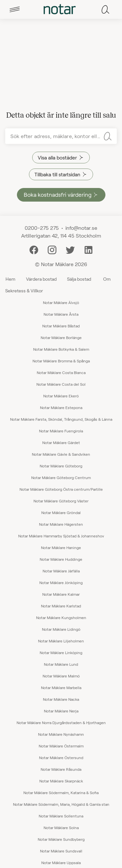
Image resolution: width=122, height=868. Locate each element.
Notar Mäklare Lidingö (61, 629)
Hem (10, 279)
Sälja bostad (79, 279)
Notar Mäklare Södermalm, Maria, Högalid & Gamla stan (61, 804)
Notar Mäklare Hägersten (61, 524)
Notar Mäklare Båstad (61, 326)
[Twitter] (70, 249)
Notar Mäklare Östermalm (61, 746)
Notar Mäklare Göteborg (61, 466)
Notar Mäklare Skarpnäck (61, 781)
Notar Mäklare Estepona (61, 407)
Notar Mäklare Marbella (61, 687)
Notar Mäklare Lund (61, 664)
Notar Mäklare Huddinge (61, 559)
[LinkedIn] (88, 249)
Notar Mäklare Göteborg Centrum (61, 477)
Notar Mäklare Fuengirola (61, 431)
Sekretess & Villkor (24, 291)
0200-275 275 (42, 228)
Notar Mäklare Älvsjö (61, 302)
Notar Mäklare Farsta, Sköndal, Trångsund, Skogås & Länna (61, 419)
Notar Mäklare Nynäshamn (61, 734)
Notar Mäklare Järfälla (61, 571)
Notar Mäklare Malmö (61, 676)
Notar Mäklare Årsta (61, 314)
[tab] (15, 9)
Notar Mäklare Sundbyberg (61, 839)
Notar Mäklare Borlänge (61, 337)
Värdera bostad (41, 279)
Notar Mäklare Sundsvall (61, 851)
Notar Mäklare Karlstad (61, 606)
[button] (15, 9)
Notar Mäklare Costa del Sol (61, 384)
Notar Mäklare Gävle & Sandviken (61, 454)
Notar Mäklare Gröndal (61, 512)
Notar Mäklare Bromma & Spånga (61, 361)
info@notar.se (81, 228)
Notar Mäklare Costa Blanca (61, 372)
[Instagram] (52, 249)
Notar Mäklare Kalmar (61, 594)
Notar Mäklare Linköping (61, 652)
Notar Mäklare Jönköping (61, 582)
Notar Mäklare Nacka (61, 699)
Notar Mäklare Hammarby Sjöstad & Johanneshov (61, 536)
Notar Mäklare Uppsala (61, 862)
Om (107, 279)
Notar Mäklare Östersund (61, 757)
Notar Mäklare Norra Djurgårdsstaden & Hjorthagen (61, 722)
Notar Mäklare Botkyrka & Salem (61, 349)
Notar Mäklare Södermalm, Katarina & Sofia (61, 792)
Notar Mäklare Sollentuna (61, 816)
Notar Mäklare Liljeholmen (61, 641)
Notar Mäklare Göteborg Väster (61, 501)
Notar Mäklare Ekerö (61, 396)
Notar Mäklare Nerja (61, 711)
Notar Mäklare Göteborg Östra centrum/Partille (61, 489)
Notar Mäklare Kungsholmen (61, 617)
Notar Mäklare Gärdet (61, 442)
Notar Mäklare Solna (61, 827)
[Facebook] (34, 249)
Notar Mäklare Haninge (61, 547)
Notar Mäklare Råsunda (61, 769)
